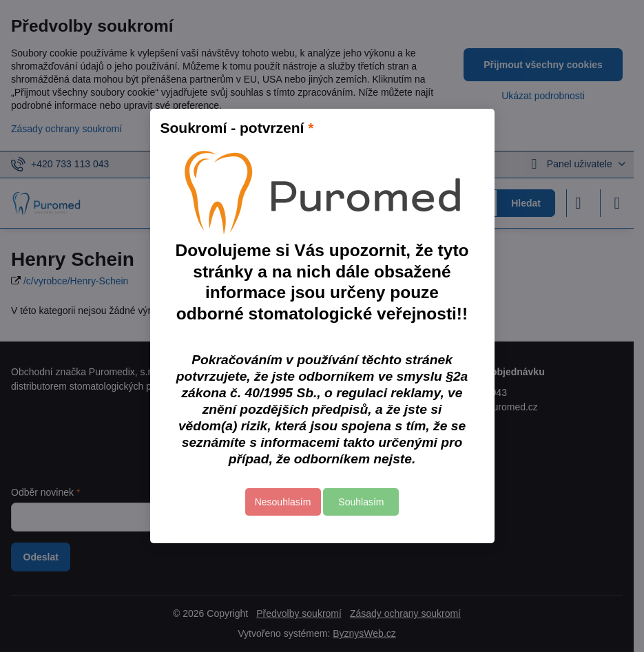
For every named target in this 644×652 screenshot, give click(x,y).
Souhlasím (361, 502)
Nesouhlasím (283, 502)
